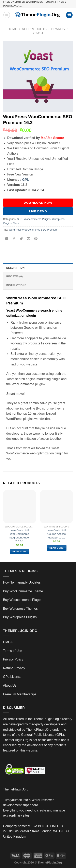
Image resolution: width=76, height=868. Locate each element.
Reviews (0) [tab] (14, 276)
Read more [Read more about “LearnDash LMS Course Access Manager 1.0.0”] (56, 548)
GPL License (12, 677)
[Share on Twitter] (21, 239)
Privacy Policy (13, 659)
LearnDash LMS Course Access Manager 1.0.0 (57, 534)
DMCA (8, 642)
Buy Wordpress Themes (20, 609)
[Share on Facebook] (14, 239)
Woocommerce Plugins (37, 219)
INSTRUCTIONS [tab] (16, 285)
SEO (20, 219)
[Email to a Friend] (29, 239)
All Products (34, 29)
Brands (58, 29)
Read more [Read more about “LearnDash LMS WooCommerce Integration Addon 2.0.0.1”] (20, 552)
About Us (10, 685)
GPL (26, 180)
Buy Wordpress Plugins (20, 617)
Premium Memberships (20, 694)
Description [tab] (15, 268)
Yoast (38, 33)
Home (12, 29)
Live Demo (38, 211)
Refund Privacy (14, 668)
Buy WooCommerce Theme (23, 591)
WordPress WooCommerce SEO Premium (33, 230)
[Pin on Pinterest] (36, 239)
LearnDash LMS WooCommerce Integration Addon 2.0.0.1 (20, 536)
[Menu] (7, 15)
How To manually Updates (22, 582)
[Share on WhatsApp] (7, 239)
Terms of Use (13, 651)
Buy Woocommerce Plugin (22, 600)
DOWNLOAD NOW (38, 203)
